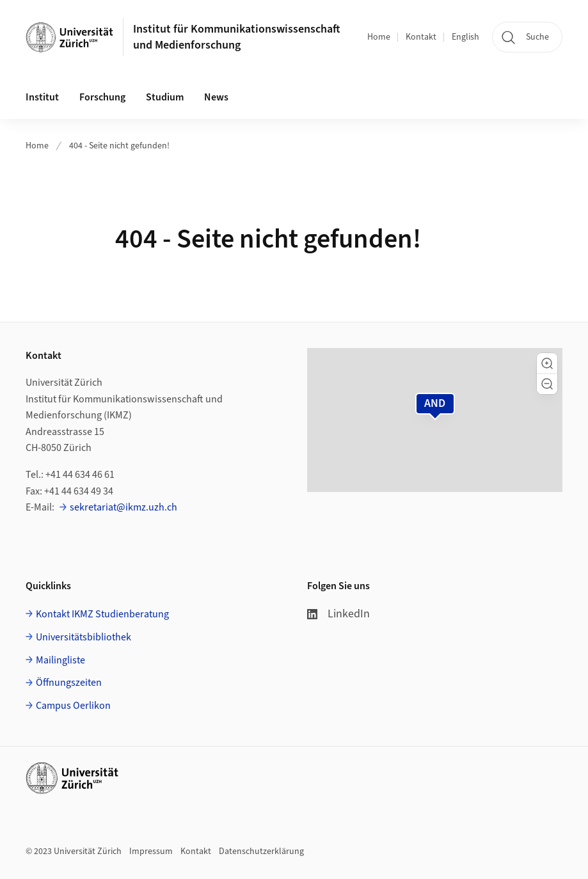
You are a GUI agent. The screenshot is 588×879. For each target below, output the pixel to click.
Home (379, 37)
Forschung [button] (102, 97)
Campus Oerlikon (73, 706)
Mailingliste (60, 660)
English (465, 37)
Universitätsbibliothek (83, 637)
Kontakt (421, 37)
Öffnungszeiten (69, 683)
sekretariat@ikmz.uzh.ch (123, 507)
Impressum (151, 851)
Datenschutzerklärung (261, 851)
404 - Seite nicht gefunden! (119, 146)
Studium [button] (165, 97)
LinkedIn (338, 614)
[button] (547, 363)
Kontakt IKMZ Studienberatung (102, 614)
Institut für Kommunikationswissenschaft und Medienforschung (237, 37)
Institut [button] (42, 97)
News (216, 97)
